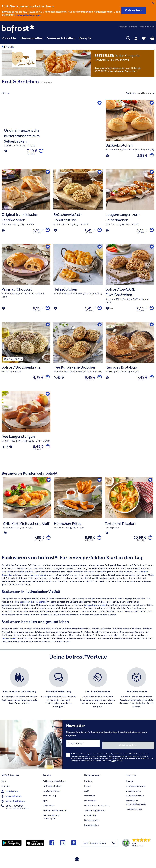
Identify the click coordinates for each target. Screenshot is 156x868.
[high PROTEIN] (111, 312)
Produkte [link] (9, 38)
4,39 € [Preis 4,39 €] (36, 382)
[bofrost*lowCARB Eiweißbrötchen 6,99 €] (130, 286)
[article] (78, 607)
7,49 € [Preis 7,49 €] (30, 152)
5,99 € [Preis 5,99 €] (36, 232)
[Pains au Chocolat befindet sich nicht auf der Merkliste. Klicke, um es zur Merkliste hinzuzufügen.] (47, 250)
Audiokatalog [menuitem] (49, 801)
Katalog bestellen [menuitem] (51, 796)
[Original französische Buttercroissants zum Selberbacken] (52, 135)
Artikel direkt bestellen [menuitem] (54, 786)
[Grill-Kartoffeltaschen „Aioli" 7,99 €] (27, 522)
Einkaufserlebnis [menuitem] (133, 796)
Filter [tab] (7, 93)
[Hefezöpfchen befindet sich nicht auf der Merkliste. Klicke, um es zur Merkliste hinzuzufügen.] (99, 250)
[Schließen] (153, 3)
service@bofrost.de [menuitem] (13, 806)
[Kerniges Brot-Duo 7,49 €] (130, 361)
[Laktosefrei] (55, 382)
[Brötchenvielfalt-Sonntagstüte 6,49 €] (78, 209)
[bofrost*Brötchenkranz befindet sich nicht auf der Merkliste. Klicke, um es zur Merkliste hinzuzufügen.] (47, 329)
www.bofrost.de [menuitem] (12, 801)
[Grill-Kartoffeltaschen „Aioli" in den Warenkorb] (48, 545)
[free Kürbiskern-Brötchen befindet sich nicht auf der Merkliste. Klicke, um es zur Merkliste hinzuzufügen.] (99, 329)
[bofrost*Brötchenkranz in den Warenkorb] (47, 382)
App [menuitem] (45, 806)
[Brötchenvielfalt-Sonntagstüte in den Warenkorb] (99, 232)
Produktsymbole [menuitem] (134, 814)
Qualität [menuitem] (130, 786)
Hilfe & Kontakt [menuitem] (147, 27)
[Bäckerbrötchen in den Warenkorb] (151, 156)
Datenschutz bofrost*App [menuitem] (97, 811)
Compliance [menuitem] (90, 821)
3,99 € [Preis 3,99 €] (140, 156)
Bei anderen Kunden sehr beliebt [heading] (30, 480)
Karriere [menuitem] (133, 27)
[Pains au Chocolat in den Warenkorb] (47, 312)
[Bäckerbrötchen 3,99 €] (130, 135)
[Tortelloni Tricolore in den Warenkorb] (149, 545)
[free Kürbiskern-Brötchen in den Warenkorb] (99, 382)
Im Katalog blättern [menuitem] (52, 791)
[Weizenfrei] (63, 382)
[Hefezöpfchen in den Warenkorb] (99, 312)
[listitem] (19, 696)
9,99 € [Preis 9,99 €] (88, 545)
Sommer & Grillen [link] (61, 38)
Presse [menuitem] (87, 791)
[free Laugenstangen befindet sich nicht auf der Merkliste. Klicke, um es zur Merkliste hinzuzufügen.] (47, 400)
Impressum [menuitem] (90, 801)
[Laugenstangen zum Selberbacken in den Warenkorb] (151, 232)
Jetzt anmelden (141, 752)
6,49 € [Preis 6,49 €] (89, 232)
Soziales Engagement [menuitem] (95, 816)
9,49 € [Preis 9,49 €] (89, 312)
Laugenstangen (9, 647)
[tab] (136, 38)
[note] (123, 63)
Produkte (10, 47)
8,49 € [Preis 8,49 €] (88, 382)
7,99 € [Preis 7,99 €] (38, 545)
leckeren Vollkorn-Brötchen (34, 610)
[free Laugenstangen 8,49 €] (26, 432)
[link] (24, 29)
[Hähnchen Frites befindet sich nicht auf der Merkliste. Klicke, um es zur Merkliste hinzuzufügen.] (99, 487)
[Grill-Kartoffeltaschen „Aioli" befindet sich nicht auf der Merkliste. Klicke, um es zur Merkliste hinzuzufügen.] (48, 487)
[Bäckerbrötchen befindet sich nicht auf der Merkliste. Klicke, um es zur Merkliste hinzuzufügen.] (151, 103)
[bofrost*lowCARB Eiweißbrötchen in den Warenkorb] (151, 312)
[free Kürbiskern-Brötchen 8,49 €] (78, 361)
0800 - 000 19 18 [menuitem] (13, 811)
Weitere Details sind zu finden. (109, 767)
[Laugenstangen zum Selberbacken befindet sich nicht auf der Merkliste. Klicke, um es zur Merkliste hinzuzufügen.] (151, 174)
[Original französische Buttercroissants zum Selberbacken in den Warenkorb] (40, 152)
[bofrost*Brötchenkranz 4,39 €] (26, 361)
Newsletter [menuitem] (48, 811)
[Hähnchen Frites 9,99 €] (78, 522)
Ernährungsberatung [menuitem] (135, 791)
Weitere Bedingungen (28, 15)
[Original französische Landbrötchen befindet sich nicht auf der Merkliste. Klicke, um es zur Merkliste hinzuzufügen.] (47, 174)
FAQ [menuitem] (4, 786)
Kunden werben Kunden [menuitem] (55, 816)
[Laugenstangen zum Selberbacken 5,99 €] (130, 209)
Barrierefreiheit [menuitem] (91, 830)
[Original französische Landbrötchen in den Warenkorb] (47, 232)
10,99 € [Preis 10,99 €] (138, 545)
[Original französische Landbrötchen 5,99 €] (26, 209)
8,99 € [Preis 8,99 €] (36, 312)
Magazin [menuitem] (123, 27)
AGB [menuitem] (86, 796)
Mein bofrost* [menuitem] (10, 796)
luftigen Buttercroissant (96, 613)
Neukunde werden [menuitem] (135, 801)
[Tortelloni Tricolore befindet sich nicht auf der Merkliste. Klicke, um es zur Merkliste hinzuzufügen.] (150, 487)
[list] (78, 696)
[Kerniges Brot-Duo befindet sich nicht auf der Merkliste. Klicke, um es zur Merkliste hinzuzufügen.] (151, 329)
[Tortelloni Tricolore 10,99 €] (129, 522)
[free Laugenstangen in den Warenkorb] (47, 453)
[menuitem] (9, 40)
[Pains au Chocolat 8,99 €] (26, 286)
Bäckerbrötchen (39, 583)
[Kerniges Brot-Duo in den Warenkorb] (151, 382)
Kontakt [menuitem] (5, 791)
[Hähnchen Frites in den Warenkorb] (98, 545)
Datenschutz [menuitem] (90, 806)
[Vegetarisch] (6, 152)
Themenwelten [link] (32, 38)
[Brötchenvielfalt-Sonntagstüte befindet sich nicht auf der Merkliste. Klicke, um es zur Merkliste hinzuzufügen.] (99, 174)
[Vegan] (107, 156)
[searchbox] (97, 38)
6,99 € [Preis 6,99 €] (140, 312)
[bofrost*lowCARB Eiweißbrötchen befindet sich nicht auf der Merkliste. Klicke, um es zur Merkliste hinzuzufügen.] (151, 250)
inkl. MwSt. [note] (38, 548)
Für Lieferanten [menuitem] (92, 826)
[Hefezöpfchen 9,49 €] (78, 286)
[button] (134, 10)
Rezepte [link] (85, 38)
